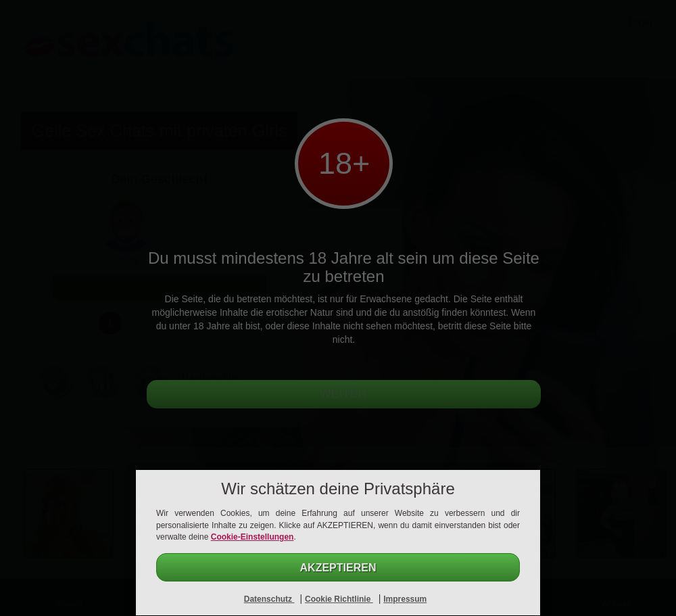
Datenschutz (269, 599)
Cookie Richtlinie (339, 599)
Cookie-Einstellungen (252, 537)
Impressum (405, 599)
